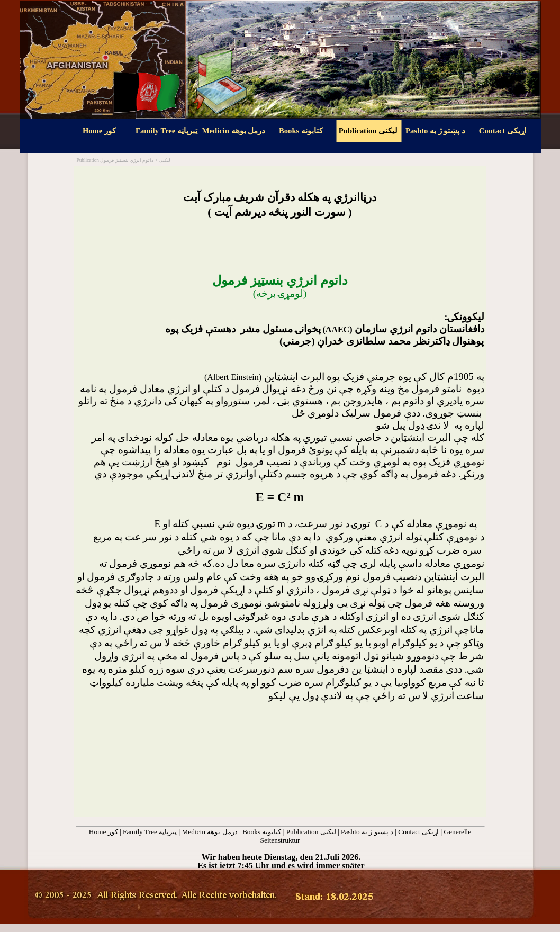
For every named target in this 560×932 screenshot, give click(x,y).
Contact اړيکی (418, 832)
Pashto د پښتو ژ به (367, 832)
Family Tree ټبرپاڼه (150, 832)
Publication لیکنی (311, 832)
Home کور (103, 832)
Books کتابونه (262, 832)
